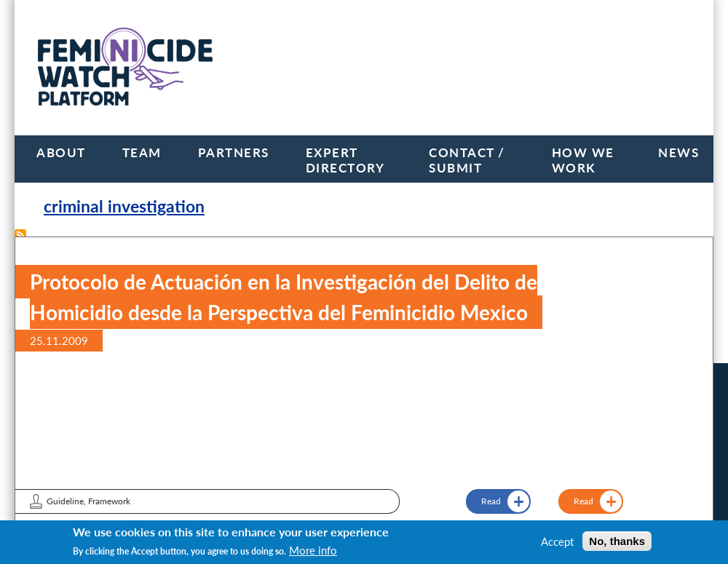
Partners (234, 152)
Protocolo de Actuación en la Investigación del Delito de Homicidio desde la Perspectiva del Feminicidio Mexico (284, 297)
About (61, 152)
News (678, 152)
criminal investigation (124, 206)
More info (313, 550)
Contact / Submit (467, 160)
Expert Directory (345, 160)
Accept (557, 541)
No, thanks (617, 541)
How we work (583, 160)
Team (142, 152)
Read (583, 501)
